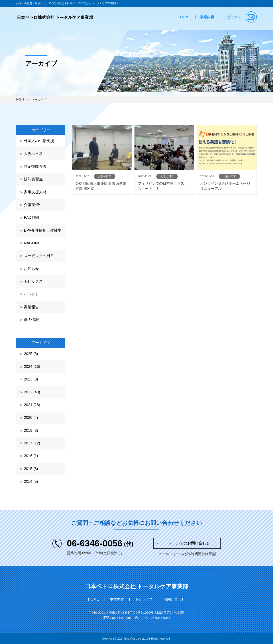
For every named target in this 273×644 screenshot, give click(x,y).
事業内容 (207, 17)
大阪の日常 (33, 154)
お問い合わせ (174, 599)
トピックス (232, 17)
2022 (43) (32, 392)
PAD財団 (31, 218)
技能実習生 (33, 179)
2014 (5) (31, 481)
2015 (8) (31, 469)
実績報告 (31, 307)
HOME (185, 17)
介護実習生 (33, 205)
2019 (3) (31, 430)
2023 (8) (31, 379)
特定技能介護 (35, 167)
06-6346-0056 (100, 543)
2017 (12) (32, 443)
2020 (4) (31, 418)
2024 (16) (32, 367)
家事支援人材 (35, 192)
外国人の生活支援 (39, 141)
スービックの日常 (39, 256)
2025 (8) (31, 354)
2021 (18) (32, 405)
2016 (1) (31, 456)
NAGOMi (31, 243)
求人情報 (31, 320)
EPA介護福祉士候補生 (43, 230)
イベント (31, 294)
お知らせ (31, 269)
